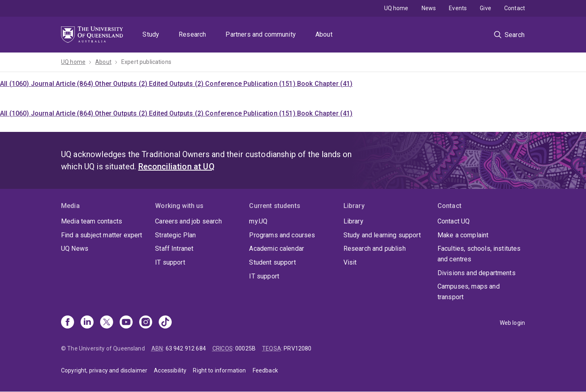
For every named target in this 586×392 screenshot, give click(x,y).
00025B (245, 348)
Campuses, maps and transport (469, 292)
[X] (107, 323)
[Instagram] (146, 323)
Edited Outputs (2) (177, 84)
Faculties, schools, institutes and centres (479, 254)
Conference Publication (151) (251, 84)
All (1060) (15, 84)
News (429, 8)
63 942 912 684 (186, 348)
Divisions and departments (477, 273)
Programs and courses (282, 235)
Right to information (219, 370)
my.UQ (258, 221)
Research (192, 34)
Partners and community (261, 34)
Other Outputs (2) (122, 84)
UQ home (396, 8)
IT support (170, 262)
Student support (272, 262)
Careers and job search (188, 221)
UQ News (75, 249)
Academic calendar (277, 249)
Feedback (265, 370)
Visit (350, 262)
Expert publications (146, 62)
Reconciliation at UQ (176, 166)
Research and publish (375, 249)
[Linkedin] (87, 323)
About (324, 34)
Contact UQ (454, 221)
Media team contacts (92, 221)
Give (485, 8)
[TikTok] (165, 323)
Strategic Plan (175, 235)
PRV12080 (297, 348)
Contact (515, 8)
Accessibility (170, 370)
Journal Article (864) (63, 84)
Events (458, 8)
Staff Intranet (174, 249)
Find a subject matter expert (102, 235)
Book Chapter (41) (325, 84)
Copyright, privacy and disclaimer (104, 370)
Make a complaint (463, 235)
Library (353, 221)
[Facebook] (68, 323)
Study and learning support (382, 235)
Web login (512, 323)
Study (151, 34)
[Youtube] (126, 323)
